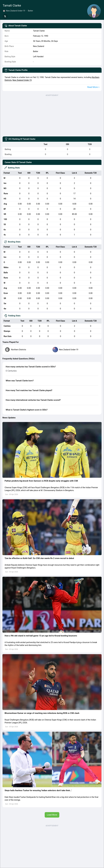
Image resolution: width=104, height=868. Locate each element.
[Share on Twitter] (5, 16)
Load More (52, 815)
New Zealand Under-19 (22, 80)
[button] (52, 450)
